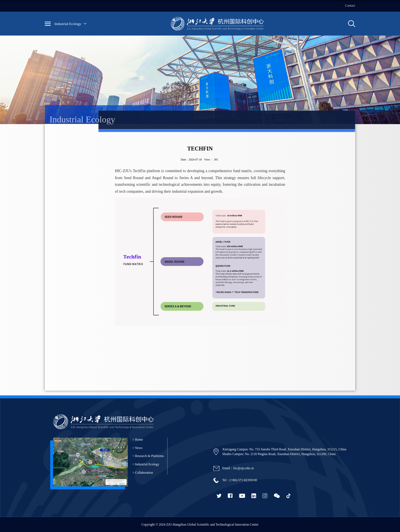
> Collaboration (142, 473)
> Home (137, 440)
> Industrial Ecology (146, 464)
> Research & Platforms (148, 456)
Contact (350, 6)
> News (137, 448)
